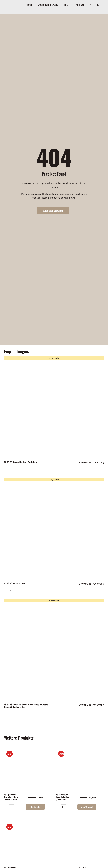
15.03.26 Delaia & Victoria (16, 583)
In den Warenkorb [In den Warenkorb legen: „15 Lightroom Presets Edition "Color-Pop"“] (87, 807)
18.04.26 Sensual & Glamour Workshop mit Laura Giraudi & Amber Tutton (26, 706)
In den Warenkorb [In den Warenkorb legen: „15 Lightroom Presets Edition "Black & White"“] (35, 807)
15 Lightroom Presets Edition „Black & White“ (11, 797)
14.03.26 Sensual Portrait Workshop (20, 462)
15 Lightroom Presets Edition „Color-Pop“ (63, 797)
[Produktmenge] (12, 469)
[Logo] (8, 4)
